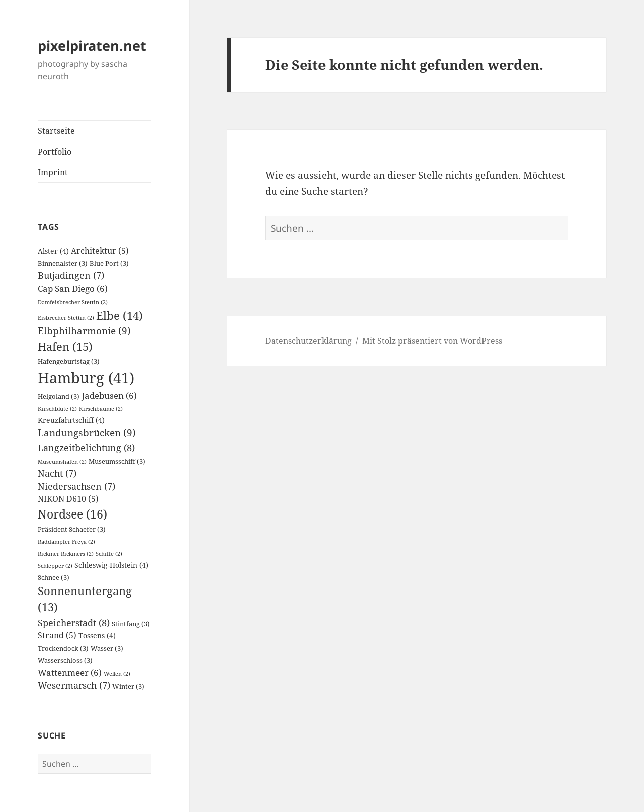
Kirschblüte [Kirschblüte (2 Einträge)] (57, 409)
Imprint (53, 172)
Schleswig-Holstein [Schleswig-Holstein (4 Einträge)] (111, 565)
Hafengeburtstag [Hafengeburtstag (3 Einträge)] (69, 362)
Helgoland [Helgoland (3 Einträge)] (59, 396)
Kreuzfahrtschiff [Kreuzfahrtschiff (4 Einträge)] (71, 420)
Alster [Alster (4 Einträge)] (53, 251)
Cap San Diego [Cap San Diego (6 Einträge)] (73, 289)
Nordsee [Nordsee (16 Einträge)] (72, 514)
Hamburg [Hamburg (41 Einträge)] (86, 378)
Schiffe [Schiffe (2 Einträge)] (109, 554)
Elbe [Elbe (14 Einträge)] (119, 315)
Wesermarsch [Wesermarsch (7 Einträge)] (74, 685)
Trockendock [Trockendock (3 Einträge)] (63, 649)
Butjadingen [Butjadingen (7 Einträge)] (71, 275)
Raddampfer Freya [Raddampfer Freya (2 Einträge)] (66, 542)
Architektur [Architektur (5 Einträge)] (100, 251)
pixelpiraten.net (92, 46)
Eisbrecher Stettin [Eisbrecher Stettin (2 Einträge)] (66, 318)
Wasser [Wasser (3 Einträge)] (107, 649)
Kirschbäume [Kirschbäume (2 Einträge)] (101, 409)
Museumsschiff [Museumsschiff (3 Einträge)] (117, 461)
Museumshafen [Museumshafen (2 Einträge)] (62, 462)
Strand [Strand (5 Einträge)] (57, 635)
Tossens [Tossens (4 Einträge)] (97, 636)
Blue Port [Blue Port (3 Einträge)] (109, 264)
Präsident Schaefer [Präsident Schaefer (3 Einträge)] (72, 529)
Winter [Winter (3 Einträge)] (128, 686)
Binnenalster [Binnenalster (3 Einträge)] (63, 264)
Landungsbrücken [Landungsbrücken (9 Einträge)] (87, 433)
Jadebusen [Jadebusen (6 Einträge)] (109, 395)
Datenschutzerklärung (308, 341)
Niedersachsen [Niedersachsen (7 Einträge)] (76, 486)
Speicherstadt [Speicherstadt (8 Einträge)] (74, 622)
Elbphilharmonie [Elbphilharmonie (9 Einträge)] (84, 330)
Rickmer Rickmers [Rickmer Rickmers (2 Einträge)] (66, 554)
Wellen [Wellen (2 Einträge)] (117, 674)
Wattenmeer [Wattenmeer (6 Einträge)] (70, 672)
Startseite (56, 131)
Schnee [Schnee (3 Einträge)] (54, 578)
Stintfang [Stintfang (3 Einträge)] (131, 624)
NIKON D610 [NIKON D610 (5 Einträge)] (68, 499)
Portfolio (55, 152)
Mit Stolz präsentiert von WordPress (432, 341)
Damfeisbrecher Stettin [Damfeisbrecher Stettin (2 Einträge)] (73, 302)
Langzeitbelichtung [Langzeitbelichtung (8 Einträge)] (86, 447)
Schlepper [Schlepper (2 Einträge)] (55, 566)
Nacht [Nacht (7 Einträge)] (57, 473)
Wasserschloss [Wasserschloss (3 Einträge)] (65, 661)
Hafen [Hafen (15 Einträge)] (65, 347)
